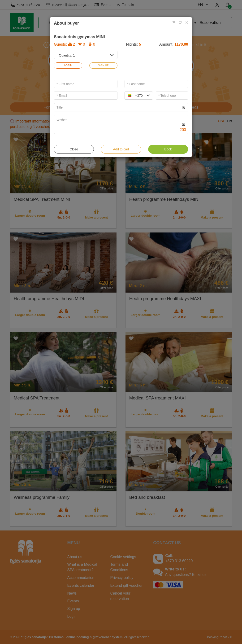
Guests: (74, 44)
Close (74, 149)
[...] (117, 107)
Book (168, 149)
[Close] (187, 22)
